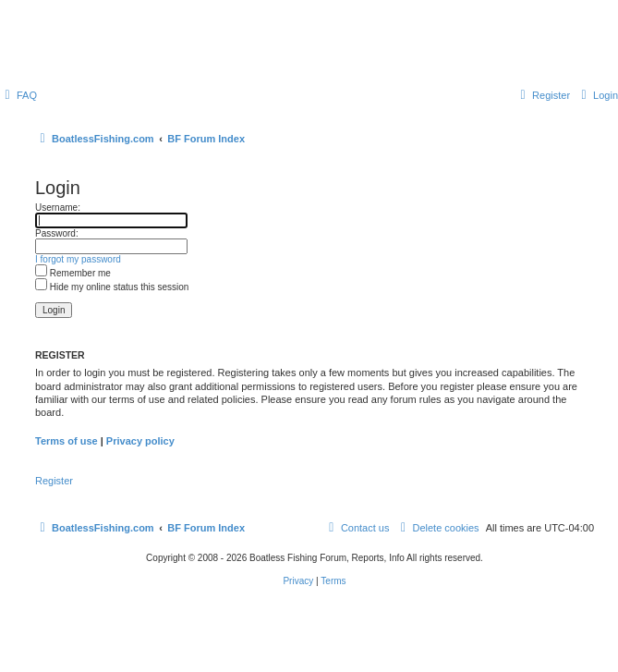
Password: (57, 233)
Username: (58, 208)
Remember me (73, 273)
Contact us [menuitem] (357, 528)
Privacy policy (140, 441)
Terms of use (67, 441)
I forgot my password (78, 259)
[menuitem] (18, 95)
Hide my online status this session (112, 287)
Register (54, 481)
